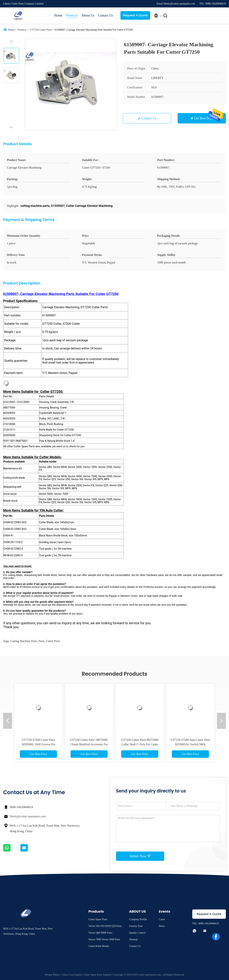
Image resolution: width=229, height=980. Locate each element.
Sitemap (133, 939)
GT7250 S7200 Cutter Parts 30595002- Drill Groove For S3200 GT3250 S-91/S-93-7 (38, 744)
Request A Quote (135, 15)
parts (41, 641)
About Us (88, 15)
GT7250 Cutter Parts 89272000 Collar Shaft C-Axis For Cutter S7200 (140, 744)
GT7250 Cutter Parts (41, 30)
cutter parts (53, 641)
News (162, 926)
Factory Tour (136, 926)
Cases (162, 919)
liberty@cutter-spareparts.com (28, 816)
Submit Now (140, 856)
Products (72, 15)
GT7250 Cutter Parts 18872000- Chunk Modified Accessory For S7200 (89, 744)
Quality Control (137, 933)
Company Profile (138, 919)
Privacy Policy (52, 975)
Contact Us (106, 15)
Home (58, 15)
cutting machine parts (24, 641)
